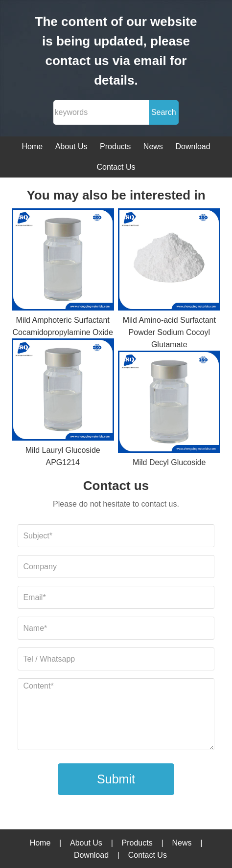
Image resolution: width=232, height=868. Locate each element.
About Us (71, 146)
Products (115, 146)
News (153, 146)
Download (193, 146)
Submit (116, 779)
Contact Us (116, 167)
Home (32, 146)
